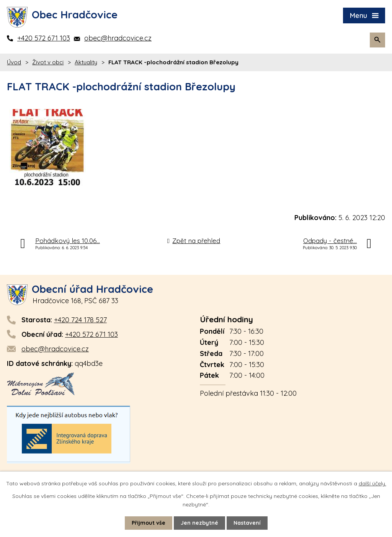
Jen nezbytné (199, 523)
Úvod (14, 62)
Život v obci (48, 62)
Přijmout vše (149, 523)
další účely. (372, 483)
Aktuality (86, 62)
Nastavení (247, 523)
